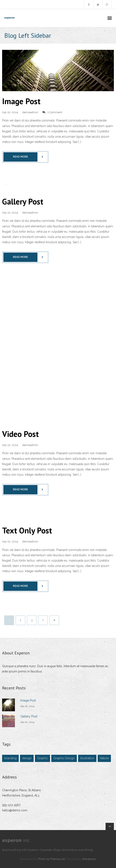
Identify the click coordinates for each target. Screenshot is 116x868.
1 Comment (55, 112)
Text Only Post (27, 530)
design (27, 758)
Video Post (20, 434)
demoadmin (30, 112)
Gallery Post (23, 201)
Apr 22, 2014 (27, 706)
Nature (104, 758)
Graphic (42, 758)
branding (10, 758)
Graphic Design (64, 758)
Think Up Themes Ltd (51, 859)
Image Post (21, 101)
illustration (87, 758)
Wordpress (89, 859)
